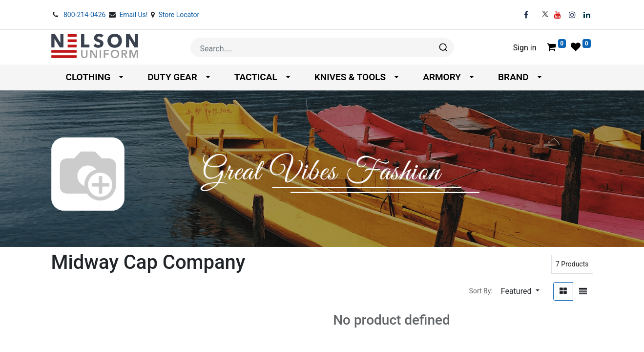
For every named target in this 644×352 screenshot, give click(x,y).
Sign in (525, 48)
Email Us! (134, 15)
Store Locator (179, 15)
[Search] (443, 47)
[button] (520, 291)
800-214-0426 (85, 15)
